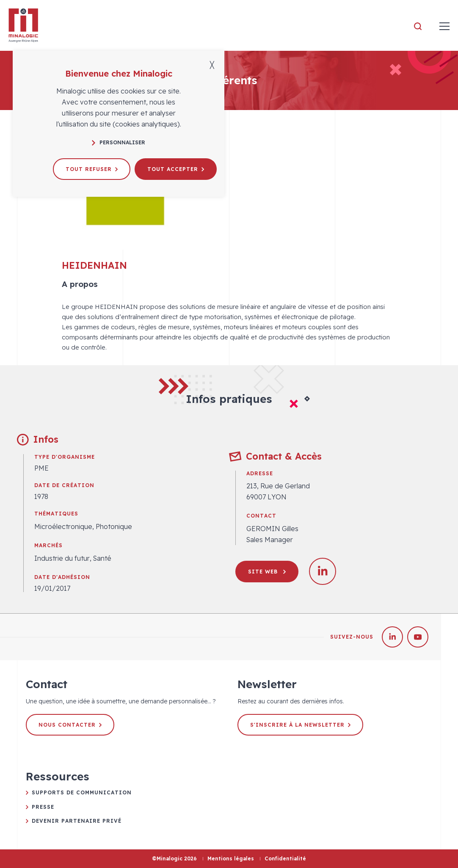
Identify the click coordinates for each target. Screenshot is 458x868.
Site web (267, 572)
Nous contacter (70, 725)
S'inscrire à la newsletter (300, 725)
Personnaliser (119, 142)
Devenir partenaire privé (77, 821)
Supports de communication (82, 792)
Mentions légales (231, 858)
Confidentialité (285, 858)
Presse (43, 807)
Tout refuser (92, 169)
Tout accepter (176, 169)
